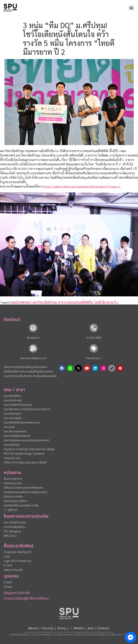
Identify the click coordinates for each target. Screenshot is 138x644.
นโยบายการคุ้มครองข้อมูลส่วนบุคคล (25, 367)
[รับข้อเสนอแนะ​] (94, 348)
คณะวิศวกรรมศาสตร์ (15, 432)
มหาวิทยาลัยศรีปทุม (45, 302)
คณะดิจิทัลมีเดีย (12, 396)
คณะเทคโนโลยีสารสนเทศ (17, 436)
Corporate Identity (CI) (18, 552)
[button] (131, 8)
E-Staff (8, 582)
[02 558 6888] (94, 328)
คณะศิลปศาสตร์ (12, 414)
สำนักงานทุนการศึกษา (16, 501)
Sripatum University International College (29, 449)
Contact (103, 628)
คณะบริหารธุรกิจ (13, 418)
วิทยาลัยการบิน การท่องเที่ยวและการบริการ (27, 409)
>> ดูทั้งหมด (11, 510)
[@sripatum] (33, 328)
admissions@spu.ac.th (33, 358)
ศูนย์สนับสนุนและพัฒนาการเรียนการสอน (26, 492)
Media (80, 628)
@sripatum (33, 338)
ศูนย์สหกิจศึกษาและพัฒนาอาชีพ (21, 506)
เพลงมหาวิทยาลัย (13, 570)
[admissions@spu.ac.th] (33, 348)
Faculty (48, 628)
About (33, 628)
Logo (7, 557)
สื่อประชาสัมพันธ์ (19, 546)
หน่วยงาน (12, 473)
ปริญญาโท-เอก (12, 458)
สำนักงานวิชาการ (13, 479)
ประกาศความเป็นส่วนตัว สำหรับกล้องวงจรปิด (30, 376)
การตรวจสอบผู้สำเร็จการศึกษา (26, 598)
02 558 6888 (94, 338)
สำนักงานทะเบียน (13, 483)
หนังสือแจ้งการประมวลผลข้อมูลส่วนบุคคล (28, 371)
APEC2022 (10, 536)
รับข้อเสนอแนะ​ (94, 358)
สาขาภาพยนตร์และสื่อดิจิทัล (76, 302)
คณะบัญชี (9, 427)
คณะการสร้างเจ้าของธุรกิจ (18, 405)
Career (8, 587)
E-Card (8, 565)
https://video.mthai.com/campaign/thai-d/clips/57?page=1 (82, 186)
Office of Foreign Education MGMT (25, 463)
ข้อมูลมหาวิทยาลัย (17, 593)
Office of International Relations (23, 488)
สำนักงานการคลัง (13, 497)
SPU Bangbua (12, 531)
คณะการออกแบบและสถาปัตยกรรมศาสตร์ (26, 440)
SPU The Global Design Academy (24, 454)
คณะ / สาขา (14, 390)
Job (91, 628)
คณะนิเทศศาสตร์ (21, 302)
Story (62, 628)
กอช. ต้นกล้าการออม (15, 523)
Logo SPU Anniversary (18, 561)
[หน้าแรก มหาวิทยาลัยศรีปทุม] (69, 613)
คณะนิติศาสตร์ (12, 445)
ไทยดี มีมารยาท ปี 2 (106, 302)
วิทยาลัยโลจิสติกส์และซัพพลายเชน (22, 423)
